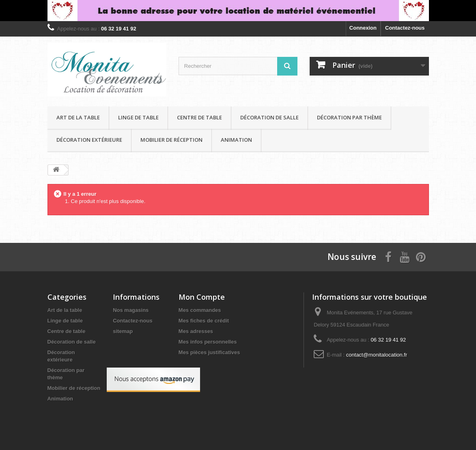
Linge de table (138, 117)
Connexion (363, 28)
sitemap (123, 331)
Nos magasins (131, 310)
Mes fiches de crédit (204, 321)
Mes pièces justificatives (209, 352)
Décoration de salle (269, 117)
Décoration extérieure (89, 140)
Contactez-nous (405, 28)
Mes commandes (200, 310)
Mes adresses (196, 331)
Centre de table (199, 117)
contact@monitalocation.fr (377, 355)
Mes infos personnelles (208, 342)
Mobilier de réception (171, 140)
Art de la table (78, 117)
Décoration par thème (349, 117)
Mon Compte (202, 297)
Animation (236, 140)
